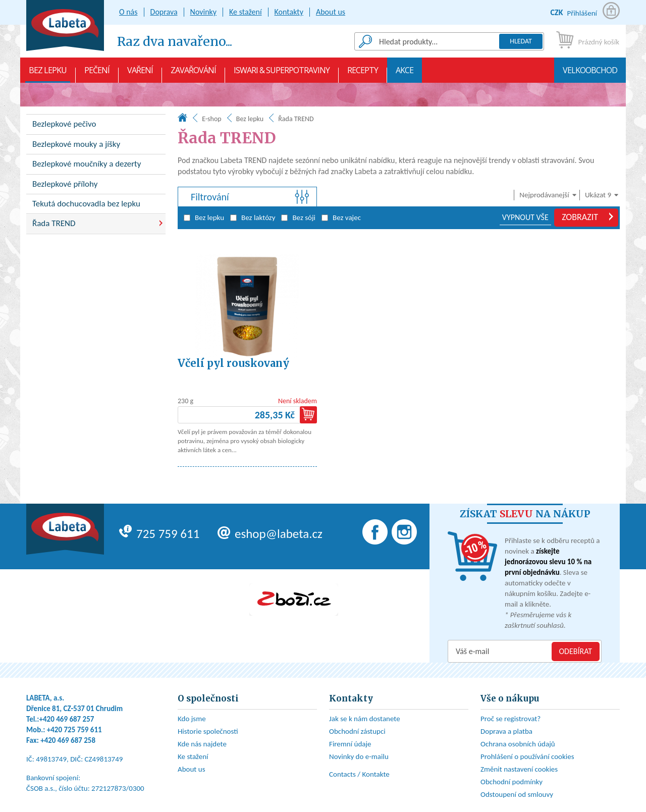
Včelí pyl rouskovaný (233, 363)
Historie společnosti (208, 731)
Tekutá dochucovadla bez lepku (86, 204)
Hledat (521, 41)
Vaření (140, 74)
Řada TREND (54, 223)
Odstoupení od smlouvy (517, 794)
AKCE (405, 74)
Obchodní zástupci (357, 731)
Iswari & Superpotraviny (282, 74)
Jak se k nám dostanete (365, 719)
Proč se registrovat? (510, 719)
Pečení (97, 74)
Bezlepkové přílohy (65, 184)
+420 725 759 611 (74, 730)
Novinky (204, 12)
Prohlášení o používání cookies (527, 756)
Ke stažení (246, 12)
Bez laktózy (253, 218)
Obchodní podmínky (512, 782)
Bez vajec (341, 218)
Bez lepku (48, 74)
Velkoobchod (590, 74)
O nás (128, 12)
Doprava (164, 12)
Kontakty (289, 12)
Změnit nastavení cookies (519, 769)
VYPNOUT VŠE (525, 217)
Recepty (363, 74)
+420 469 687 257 (67, 719)
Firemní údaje (350, 744)
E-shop (212, 119)
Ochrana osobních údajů (518, 744)
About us (331, 12)
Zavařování (193, 74)
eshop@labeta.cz (270, 534)
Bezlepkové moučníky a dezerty (87, 164)
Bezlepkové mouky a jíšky (76, 144)
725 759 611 (159, 534)
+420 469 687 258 (68, 740)
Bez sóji (298, 218)
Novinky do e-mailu (359, 756)
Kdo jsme (192, 719)
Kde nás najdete (202, 744)
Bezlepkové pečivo (64, 124)
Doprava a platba (506, 731)
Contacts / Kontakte (359, 774)
